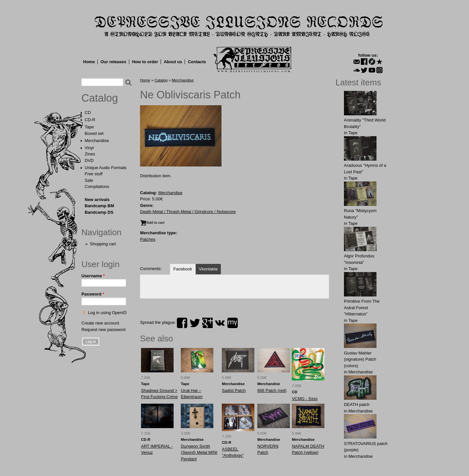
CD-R (90, 120)
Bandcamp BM (99, 206)
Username (93, 276)
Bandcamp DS (99, 212)
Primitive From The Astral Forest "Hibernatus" (362, 308)
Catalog (100, 98)
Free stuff (94, 174)
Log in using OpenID (107, 313)
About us (173, 62)
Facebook (183, 269)
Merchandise (97, 141)
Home (89, 62)
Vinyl (89, 148)
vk (220, 323)
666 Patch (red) (272, 390)
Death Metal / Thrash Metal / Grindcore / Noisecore (188, 212)
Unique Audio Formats (106, 168)
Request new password (103, 330)
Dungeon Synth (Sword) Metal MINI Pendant (199, 453)
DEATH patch (357, 404)
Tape (89, 127)
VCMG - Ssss (305, 399)
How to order (145, 62)
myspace (233, 323)
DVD (89, 160)
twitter (195, 323)
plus (207, 323)
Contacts (197, 62)
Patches (148, 239)
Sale (89, 180)
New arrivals (97, 200)
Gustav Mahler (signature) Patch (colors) (360, 359)
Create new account (100, 323)
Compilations (97, 187)
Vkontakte (208, 269)
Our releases (114, 62)
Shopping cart (103, 244)
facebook (182, 323)
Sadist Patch (234, 390)
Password (93, 294)
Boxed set (94, 133)
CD (88, 113)
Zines (90, 154)
